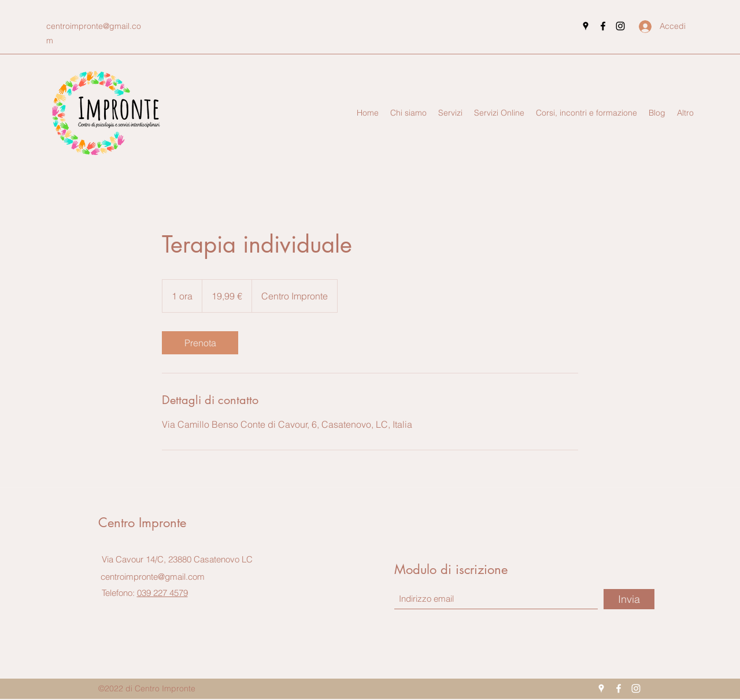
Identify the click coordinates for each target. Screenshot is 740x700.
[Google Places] (586, 26)
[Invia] (629, 599)
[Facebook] (603, 26)
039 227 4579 (162, 593)
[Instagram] (620, 26)
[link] (200, 343)
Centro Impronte (142, 523)
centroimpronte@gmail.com (153, 577)
